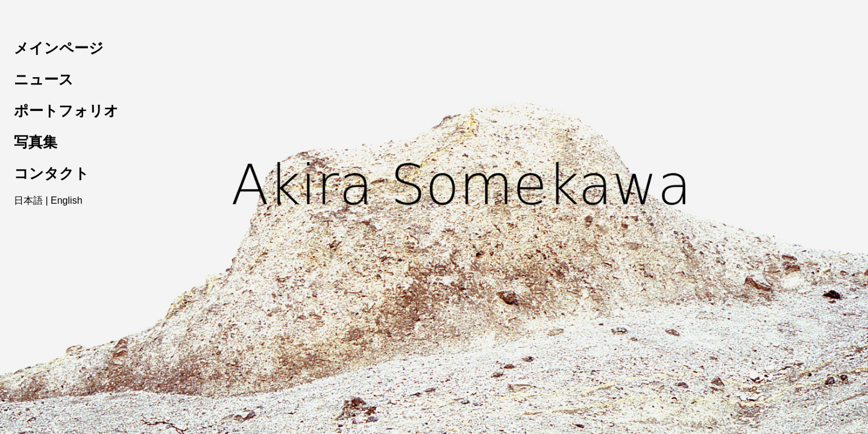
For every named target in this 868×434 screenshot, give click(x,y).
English (66, 200)
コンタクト (52, 173)
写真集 (36, 142)
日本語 (28, 200)
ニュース (44, 79)
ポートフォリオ (66, 111)
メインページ (59, 48)
